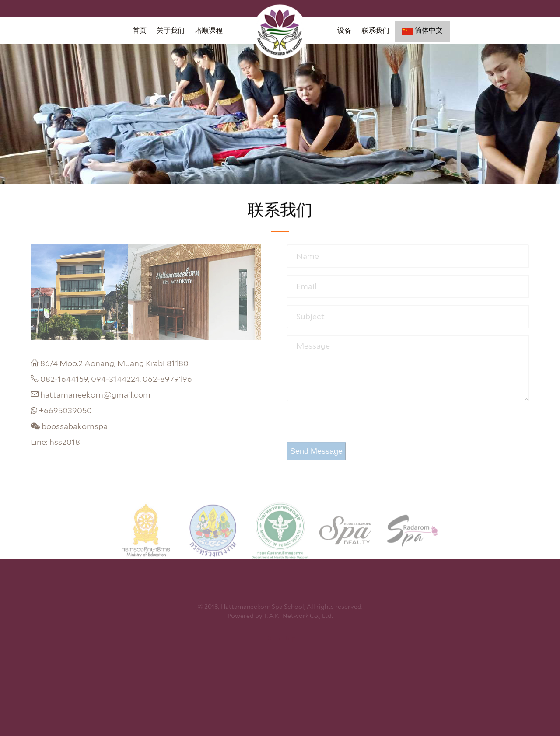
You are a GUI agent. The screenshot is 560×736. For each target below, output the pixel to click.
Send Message (316, 451)
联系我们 (375, 30)
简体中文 (422, 31)
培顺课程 (209, 30)
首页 (140, 30)
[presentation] (353, 425)
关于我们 (171, 30)
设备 (344, 30)
